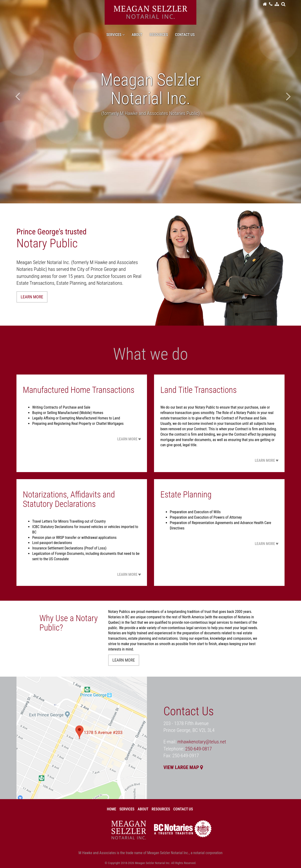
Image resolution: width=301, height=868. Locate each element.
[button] (283, 4)
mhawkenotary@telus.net (202, 742)
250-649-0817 (199, 749)
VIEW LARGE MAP (183, 767)
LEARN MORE (32, 297)
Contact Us (185, 35)
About (137, 35)
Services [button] (115, 35)
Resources (159, 35)
